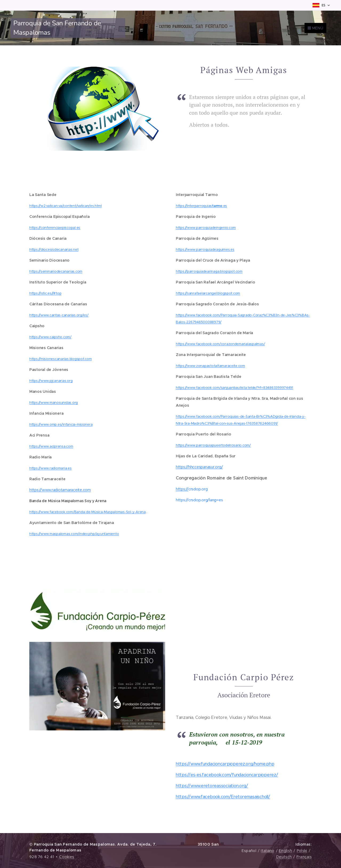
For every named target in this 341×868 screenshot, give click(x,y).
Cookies (67, 857)
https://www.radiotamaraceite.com (60, 490)
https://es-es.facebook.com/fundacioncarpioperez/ (227, 775)
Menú (315, 28)
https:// (182, 489)
